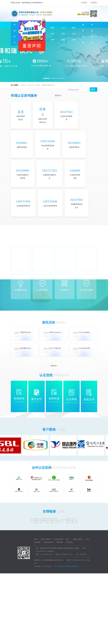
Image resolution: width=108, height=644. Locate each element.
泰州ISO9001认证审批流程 (56, 332)
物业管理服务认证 (32, 521)
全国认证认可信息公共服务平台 (67, 566)
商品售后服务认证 (48, 85)
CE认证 (38, 85)
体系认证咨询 (45, 539)
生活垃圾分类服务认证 (44, 521)
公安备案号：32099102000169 (43, 566)
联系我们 (94, 3)
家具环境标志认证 (53, 521)
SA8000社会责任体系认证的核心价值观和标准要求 (86, 348)
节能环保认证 (48, 521)
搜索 (93, 89)
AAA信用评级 (63, 34)
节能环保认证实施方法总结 (27, 332)
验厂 (68, 539)
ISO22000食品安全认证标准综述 (86, 332)
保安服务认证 (74, 521)
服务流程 (60, 542)
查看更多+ (58, 96)
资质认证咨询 (74, 34)
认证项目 (84, 3)
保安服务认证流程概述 (27, 348)
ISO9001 (23, 85)
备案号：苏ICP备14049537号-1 (76, 560)
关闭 (44, 20)
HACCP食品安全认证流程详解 (56, 348)
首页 (36, 539)
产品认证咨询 (58, 539)
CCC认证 (31, 85)
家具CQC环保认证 (58, 521)
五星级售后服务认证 (37, 521)
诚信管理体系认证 (69, 521)
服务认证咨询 (53, 34)
